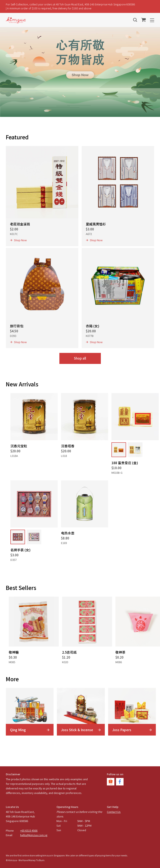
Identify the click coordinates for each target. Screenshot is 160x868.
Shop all (80, 358)
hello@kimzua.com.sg (34, 835)
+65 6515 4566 (29, 830)
